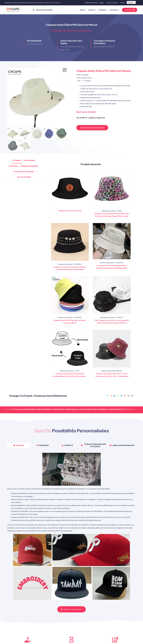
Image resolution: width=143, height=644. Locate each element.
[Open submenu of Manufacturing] (119, 10)
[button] (65, 70)
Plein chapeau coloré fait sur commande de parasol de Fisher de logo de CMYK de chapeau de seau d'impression (112, 323)
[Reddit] (111, 396)
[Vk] (128, 396)
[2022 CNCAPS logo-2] (13, 7)
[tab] (24, 177)
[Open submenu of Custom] (96, 10)
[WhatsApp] (118, 396)
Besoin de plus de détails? (86, 112)
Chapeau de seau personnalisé (70, 211)
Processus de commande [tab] (24, 172)
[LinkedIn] (115, 396)
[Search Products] (47, 10)
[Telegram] (121, 396)
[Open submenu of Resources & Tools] (119, 3)
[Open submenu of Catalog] (107, 10)
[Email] (132, 396)
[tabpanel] (71, 527)
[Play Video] (71, 469)
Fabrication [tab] (14, 166)
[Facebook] (108, 396)
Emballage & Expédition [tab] (29, 166)
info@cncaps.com (56, 3)
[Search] (34, 10)
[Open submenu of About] (105, 3)
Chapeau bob (101, 118)
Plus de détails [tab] (29, 160)
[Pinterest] (125, 396)
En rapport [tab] (17, 160)
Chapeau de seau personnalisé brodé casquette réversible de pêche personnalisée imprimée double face (70, 376)
